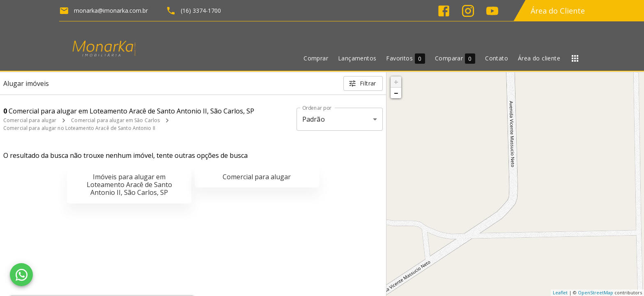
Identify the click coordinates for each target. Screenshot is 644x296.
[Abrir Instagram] (468, 11)
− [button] (396, 93)
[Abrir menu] (575, 58)
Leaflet (560, 293)
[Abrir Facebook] (444, 11)
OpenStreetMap (596, 293)
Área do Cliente (558, 11)
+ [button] (396, 82)
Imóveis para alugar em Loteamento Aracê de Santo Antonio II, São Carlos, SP (129, 185)
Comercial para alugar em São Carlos (115, 120)
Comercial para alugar (30, 120)
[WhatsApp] (21, 275)
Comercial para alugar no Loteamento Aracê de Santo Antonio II (79, 128)
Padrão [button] (314, 119)
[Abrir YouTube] (492, 11)
